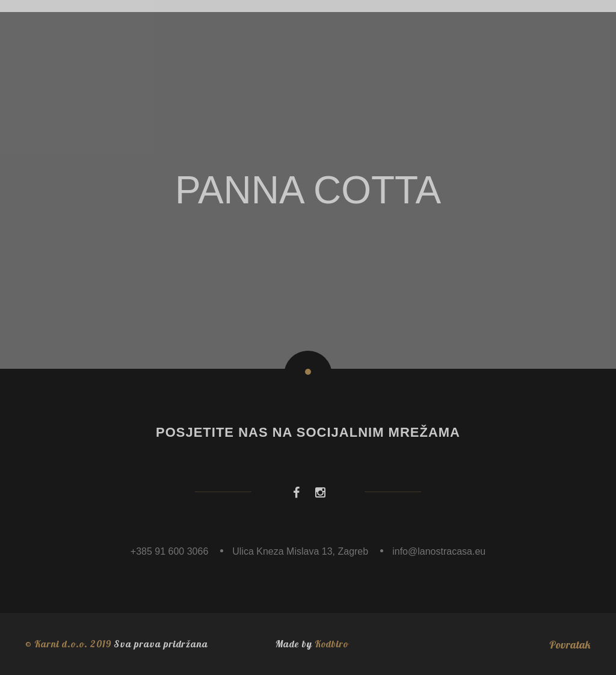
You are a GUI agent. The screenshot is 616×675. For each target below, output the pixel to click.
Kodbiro (331, 644)
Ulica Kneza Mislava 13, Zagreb (300, 551)
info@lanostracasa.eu (439, 551)
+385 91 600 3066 (169, 551)
